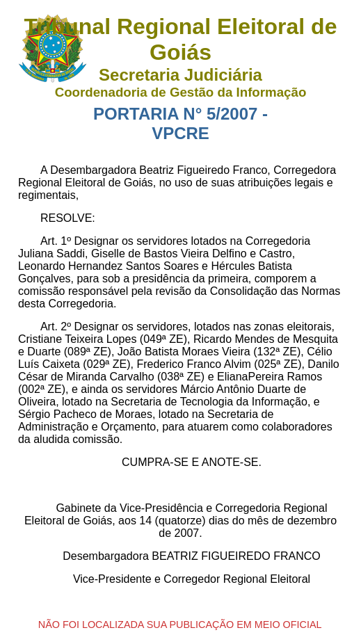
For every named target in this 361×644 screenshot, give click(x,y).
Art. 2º (56, 327)
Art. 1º (56, 241)
